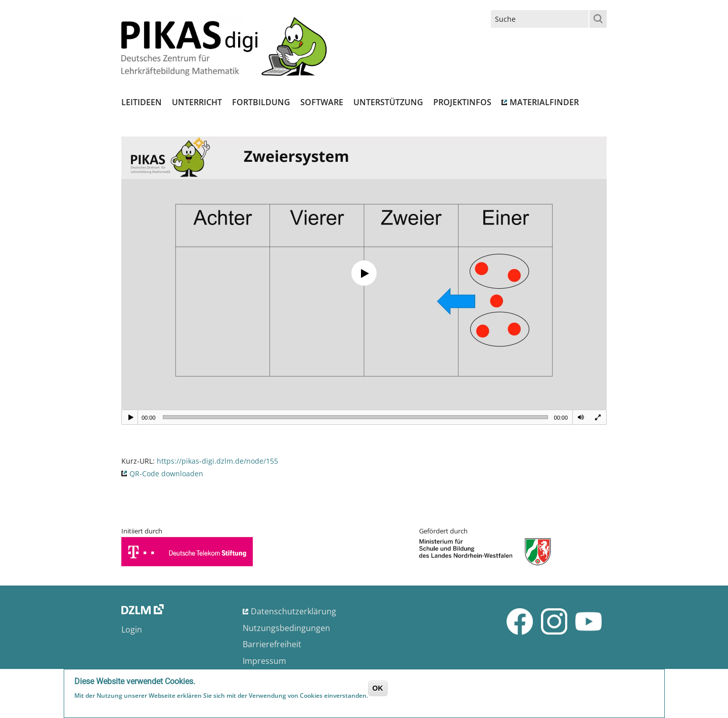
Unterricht (197, 102)
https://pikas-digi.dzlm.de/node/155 (217, 461)
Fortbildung (261, 102)
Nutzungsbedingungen (286, 628)
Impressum (264, 661)
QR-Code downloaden (166, 474)
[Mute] (581, 417)
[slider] (355, 417)
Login (132, 630)
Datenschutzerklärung (293, 611)
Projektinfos (462, 102)
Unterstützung (388, 102)
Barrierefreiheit (272, 644)
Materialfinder (544, 102)
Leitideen (142, 102)
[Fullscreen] (598, 417)
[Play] (131, 417)
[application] (364, 273)
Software (322, 102)
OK (378, 688)
